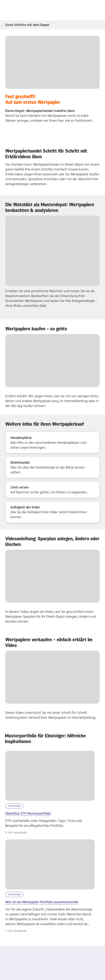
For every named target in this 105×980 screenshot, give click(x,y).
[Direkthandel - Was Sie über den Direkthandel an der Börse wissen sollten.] (53, 467)
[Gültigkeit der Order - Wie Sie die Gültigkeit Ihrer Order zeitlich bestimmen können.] (53, 512)
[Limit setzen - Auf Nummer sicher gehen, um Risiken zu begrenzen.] (53, 490)
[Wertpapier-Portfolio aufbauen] (50, 864)
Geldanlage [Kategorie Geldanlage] (14, 806)
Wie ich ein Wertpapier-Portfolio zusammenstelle (42, 902)
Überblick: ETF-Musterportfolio (28, 813)
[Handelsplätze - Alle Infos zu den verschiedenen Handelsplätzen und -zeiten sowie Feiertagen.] (53, 443)
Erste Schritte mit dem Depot (27, 25)
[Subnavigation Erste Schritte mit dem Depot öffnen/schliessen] (97, 25)
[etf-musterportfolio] (50, 776)
